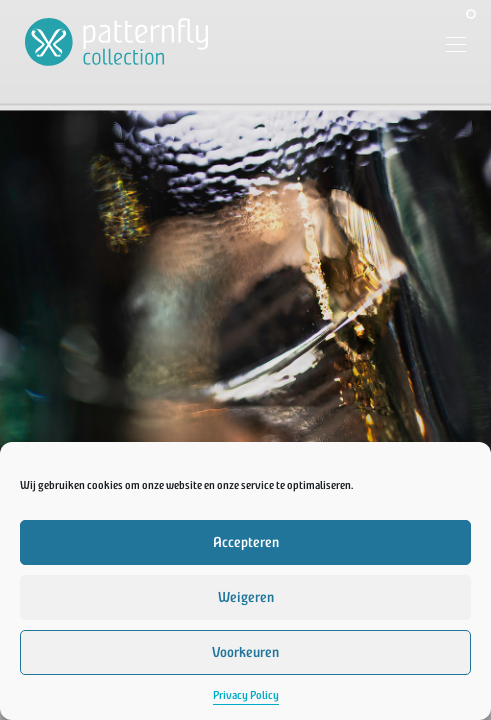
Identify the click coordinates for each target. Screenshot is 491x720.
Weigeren (246, 597)
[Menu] (448, 47)
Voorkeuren (245, 652)
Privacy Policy (246, 695)
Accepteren (246, 542)
